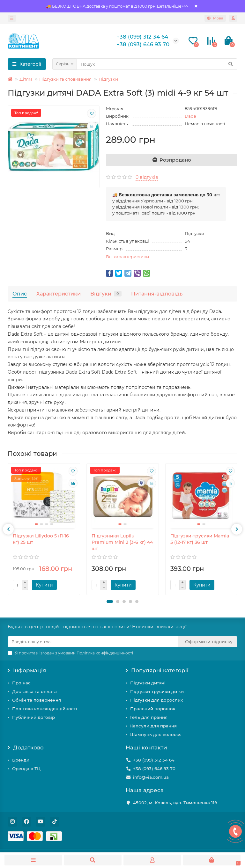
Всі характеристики (127, 257)
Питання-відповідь (157, 294)
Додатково (26, 748)
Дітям (26, 79)
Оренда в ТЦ (26, 769)
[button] (110, 602)
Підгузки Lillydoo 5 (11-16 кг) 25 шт (41, 539)
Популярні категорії (157, 670)
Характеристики (59, 294)
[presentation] (8, 529)
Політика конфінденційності (45, 709)
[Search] (157, 64)
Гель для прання (149, 717)
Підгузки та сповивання (65, 79)
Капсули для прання (153, 726)
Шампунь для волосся (156, 734)
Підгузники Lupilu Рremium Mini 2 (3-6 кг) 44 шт (122, 542)
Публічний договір (33, 717)
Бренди (21, 760)
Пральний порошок (153, 709)
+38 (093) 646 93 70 (154, 769)
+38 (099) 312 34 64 (154, 760)
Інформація (27, 670)
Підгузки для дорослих (156, 700)
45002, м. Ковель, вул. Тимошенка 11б (175, 803)
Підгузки (108, 79)
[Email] (93, 642)
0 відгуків (147, 177)
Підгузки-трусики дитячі (158, 691)
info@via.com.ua (151, 777)
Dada (190, 116)
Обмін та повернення (37, 700)
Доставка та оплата (34, 691)
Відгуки (106, 294)
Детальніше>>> (172, 6)
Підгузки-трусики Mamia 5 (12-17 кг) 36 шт (200, 539)
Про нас (21, 683)
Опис (20, 294)
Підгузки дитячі (148, 683)
